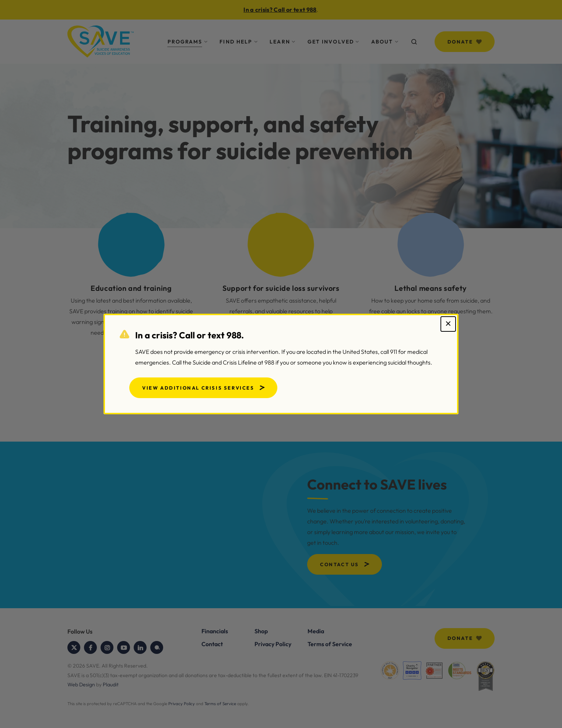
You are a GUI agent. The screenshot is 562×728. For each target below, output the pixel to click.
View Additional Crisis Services (198, 388)
